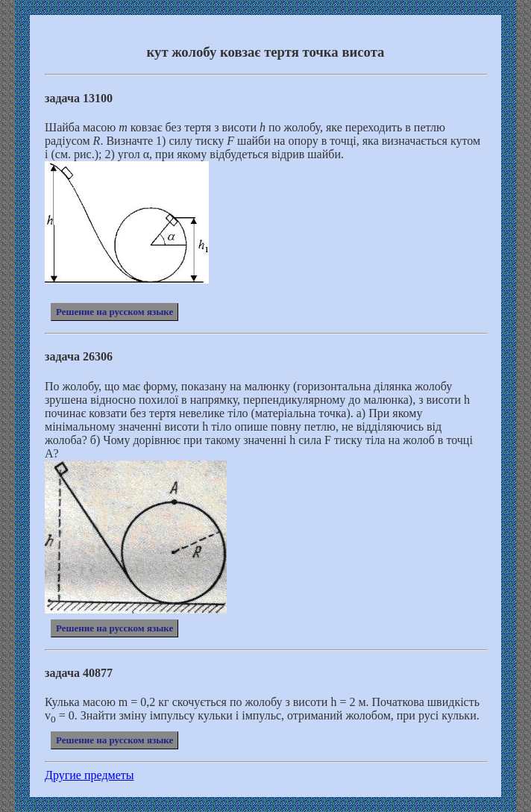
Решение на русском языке (114, 312)
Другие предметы (89, 775)
